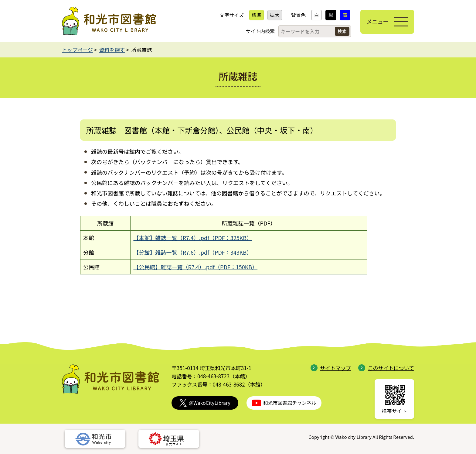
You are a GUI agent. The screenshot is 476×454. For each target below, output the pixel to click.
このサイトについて (386, 368)
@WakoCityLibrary (205, 403)
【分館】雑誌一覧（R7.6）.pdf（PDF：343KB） (193, 252)
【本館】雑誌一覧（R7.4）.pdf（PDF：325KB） (193, 238)
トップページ (77, 50)
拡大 (274, 15)
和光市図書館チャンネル (284, 403)
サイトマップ (331, 368)
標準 (256, 15)
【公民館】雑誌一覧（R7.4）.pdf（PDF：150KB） (195, 267)
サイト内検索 (260, 31)
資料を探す (112, 50)
